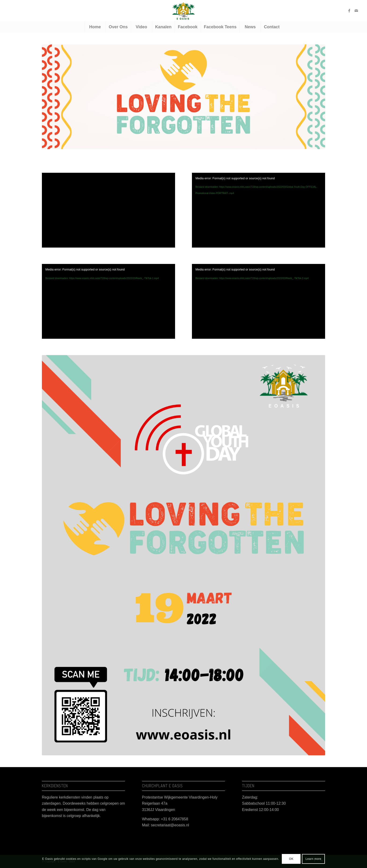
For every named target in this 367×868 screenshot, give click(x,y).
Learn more (314, 859)
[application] (259, 210)
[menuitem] (95, 27)
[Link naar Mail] (356, 11)
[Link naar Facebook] (349, 11)
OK (291, 859)
